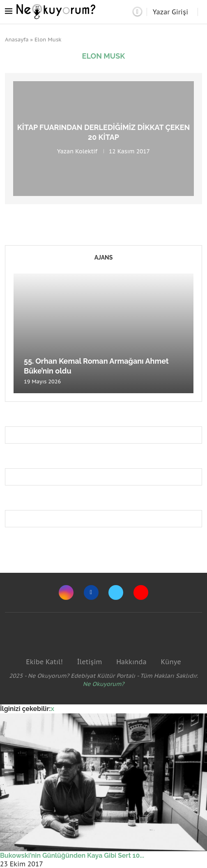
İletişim (89, 662)
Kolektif (86, 151)
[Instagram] (66, 592)
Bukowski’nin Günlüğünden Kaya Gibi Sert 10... (72, 855)
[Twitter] (116, 592)
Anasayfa (17, 40)
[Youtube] (141, 592)
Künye (171, 662)
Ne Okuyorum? (104, 684)
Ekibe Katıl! (44, 662)
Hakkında (131, 662)
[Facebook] (91, 592)
